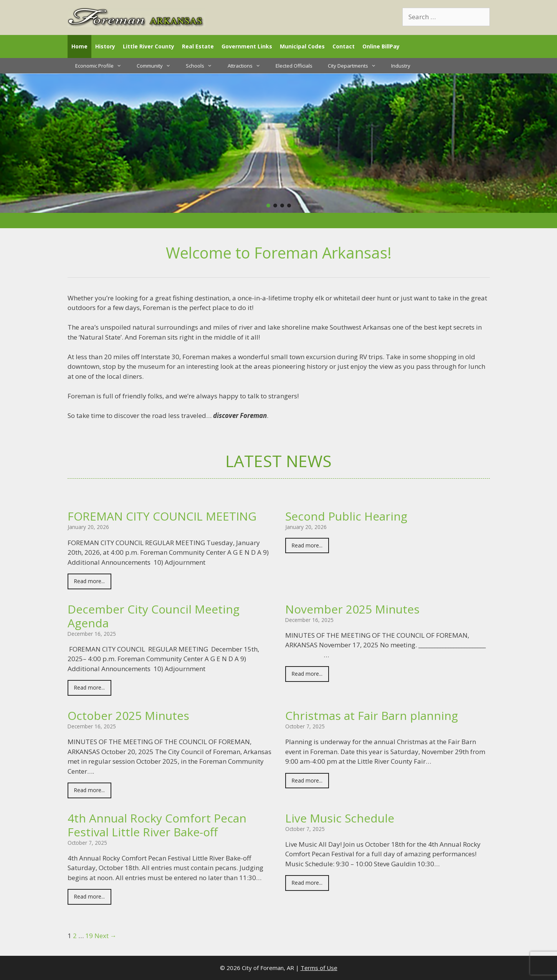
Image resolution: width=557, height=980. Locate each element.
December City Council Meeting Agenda (154, 616)
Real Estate (198, 46)
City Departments (356, 66)
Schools (203, 66)
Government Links (247, 46)
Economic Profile (102, 66)
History (105, 46)
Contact (344, 46)
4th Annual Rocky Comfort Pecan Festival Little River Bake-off (157, 825)
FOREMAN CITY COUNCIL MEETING (162, 516)
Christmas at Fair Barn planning (372, 716)
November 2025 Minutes (352, 609)
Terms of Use (319, 968)
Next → (106, 936)
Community (157, 66)
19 (89, 936)
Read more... (89, 581)
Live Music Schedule (340, 818)
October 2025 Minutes (128, 716)
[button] (268, 206)
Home (79, 46)
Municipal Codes (302, 46)
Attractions (248, 66)
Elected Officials (294, 66)
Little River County (149, 46)
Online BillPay (381, 46)
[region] (278, 143)
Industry (401, 66)
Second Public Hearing (346, 516)
